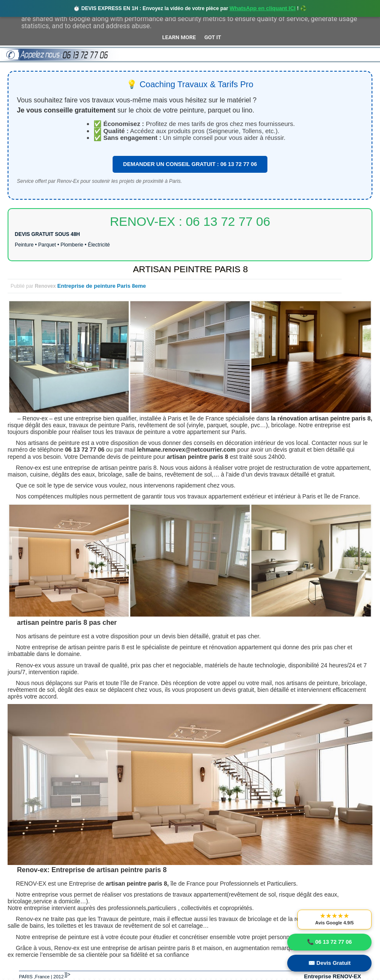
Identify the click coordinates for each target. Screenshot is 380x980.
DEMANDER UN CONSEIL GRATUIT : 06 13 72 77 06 (190, 164)
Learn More (179, 37)
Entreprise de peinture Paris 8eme (102, 286)
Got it (213, 37)
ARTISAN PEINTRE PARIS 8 (190, 269)
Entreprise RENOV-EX (333, 976)
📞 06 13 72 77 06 (329, 942)
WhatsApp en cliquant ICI (263, 8)
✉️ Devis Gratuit (330, 963)
